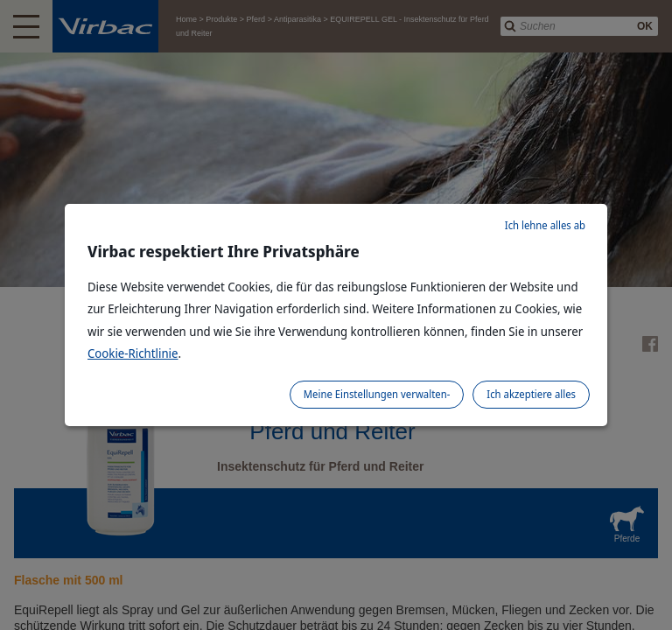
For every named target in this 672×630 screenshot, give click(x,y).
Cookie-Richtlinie (133, 353)
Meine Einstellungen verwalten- (377, 394)
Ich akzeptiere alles (531, 394)
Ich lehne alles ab (545, 225)
